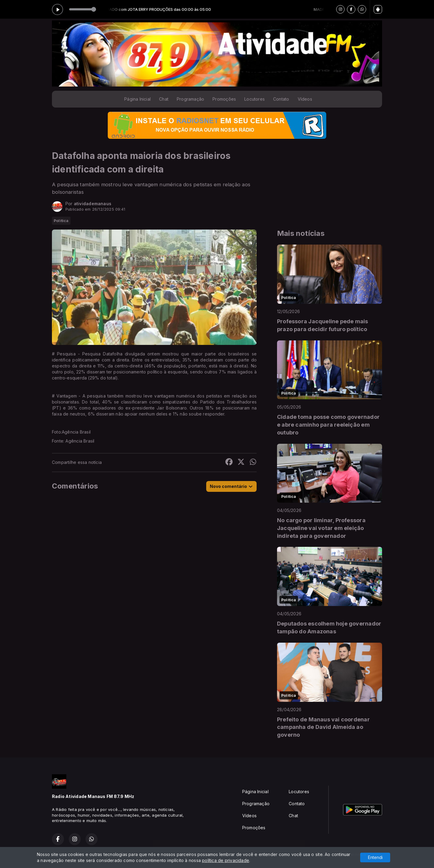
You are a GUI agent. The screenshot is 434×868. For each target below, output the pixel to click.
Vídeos (305, 99)
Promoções (224, 99)
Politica (61, 221)
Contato (281, 99)
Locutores (255, 99)
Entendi (375, 857)
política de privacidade (226, 860)
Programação (190, 99)
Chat (164, 99)
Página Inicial (137, 99)
